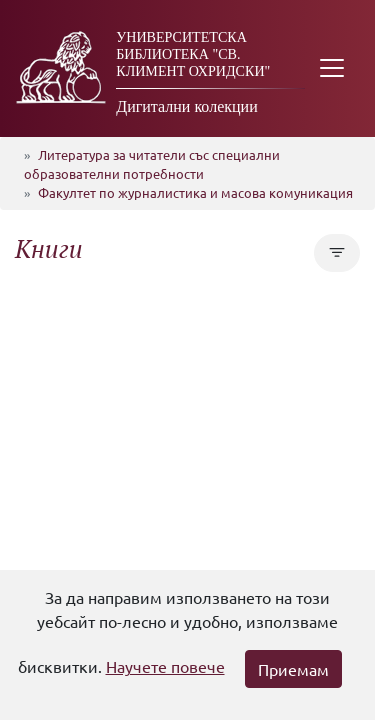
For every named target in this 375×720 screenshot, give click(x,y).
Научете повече (165, 666)
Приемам (293, 669)
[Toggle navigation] (332, 68)
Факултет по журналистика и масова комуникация (195, 192)
